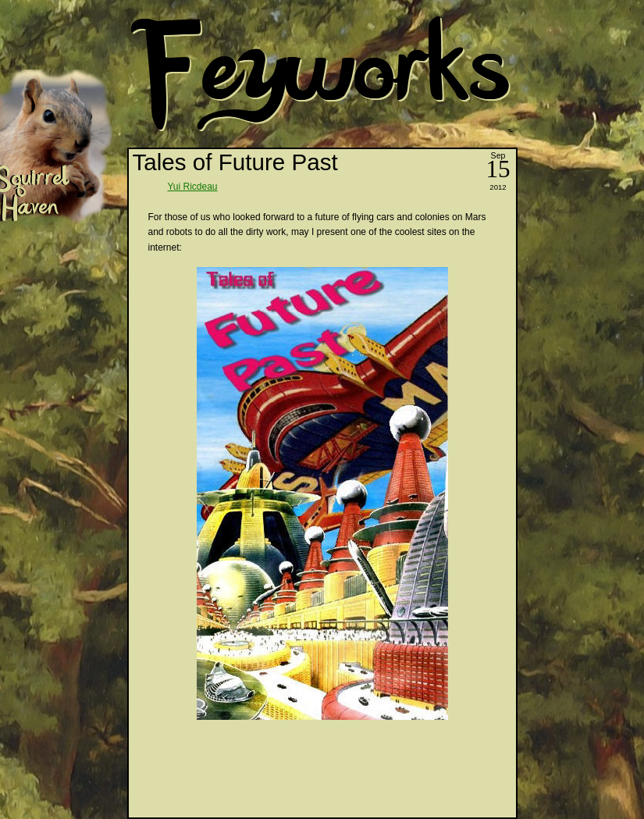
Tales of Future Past (235, 162)
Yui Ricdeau (193, 187)
